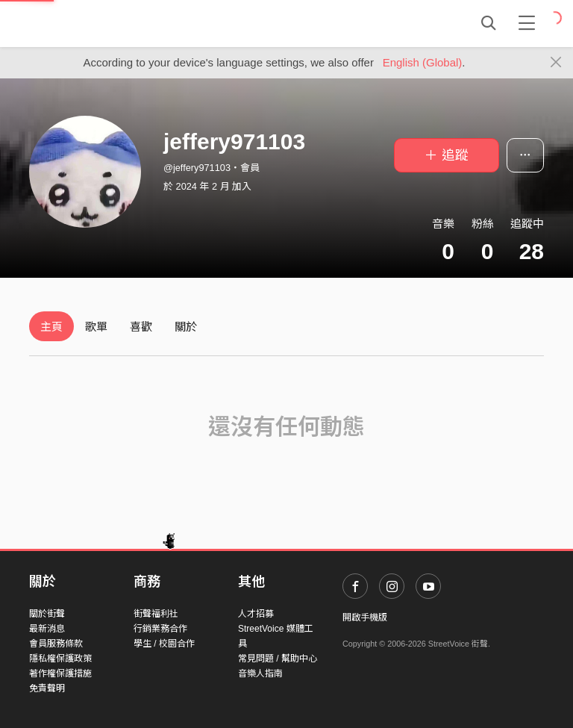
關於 (186, 327)
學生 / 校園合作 (164, 644)
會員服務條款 (56, 644)
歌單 (96, 327)
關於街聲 (47, 614)
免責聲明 (47, 688)
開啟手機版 (365, 617)
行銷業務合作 (160, 629)
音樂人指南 (260, 673)
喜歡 (141, 327)
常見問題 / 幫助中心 (278, 659)
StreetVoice (91, 23)
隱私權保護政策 (60, 659)
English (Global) (423, 62)
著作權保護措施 (60, 673)
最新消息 (47, 629)
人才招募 (256, 614)
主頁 (51, 327)
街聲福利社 (156, 614)
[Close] (556, 63)
